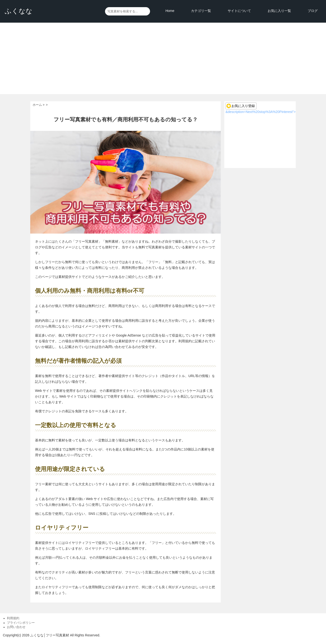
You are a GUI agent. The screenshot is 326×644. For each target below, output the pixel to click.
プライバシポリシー (21, 623)
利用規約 (13, 618)
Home (170, 11)
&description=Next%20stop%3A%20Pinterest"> (261, 112)
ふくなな (19, 11)
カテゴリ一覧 (201, 11)
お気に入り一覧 (279, 11)
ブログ (313, 11)
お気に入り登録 (243, 106)
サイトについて (239, 11)
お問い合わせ (16, 627)
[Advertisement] (163, 58)
